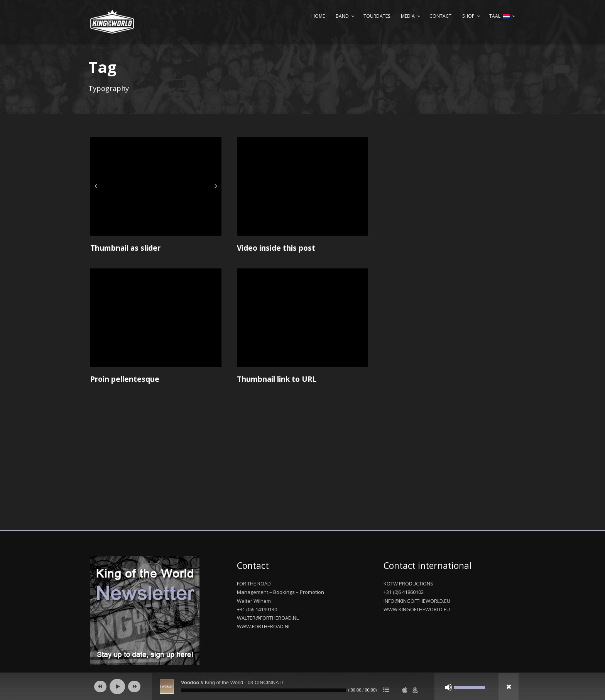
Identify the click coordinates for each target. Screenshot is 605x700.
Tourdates (377, 16)
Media (408, 16)
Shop (468, 16)
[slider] (264, 690)
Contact (440, 16)
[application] (302, 687)
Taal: (499, 16)
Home (318, 16)
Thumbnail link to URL (277, 379)
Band (342, 16)
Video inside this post (276, 248)
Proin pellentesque (125, 379)
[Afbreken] (448, 687)
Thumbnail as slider (125, 248)
